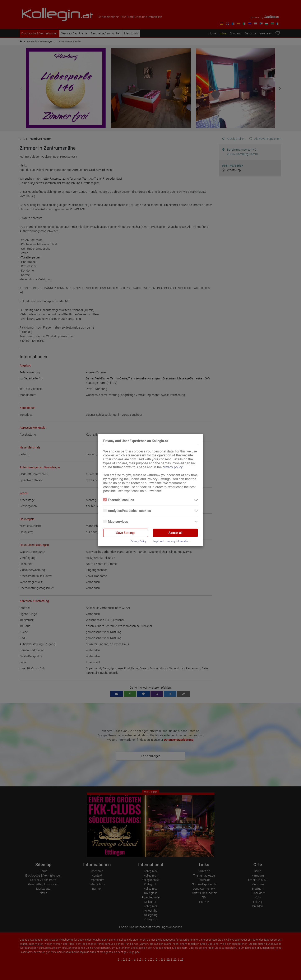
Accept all (175, 533)
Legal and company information (171, 541)
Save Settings (126, 533)
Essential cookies (119, 500)
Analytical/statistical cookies (127, 511)
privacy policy (172, 467)
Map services (116, 522)
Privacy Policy (138, 541)
